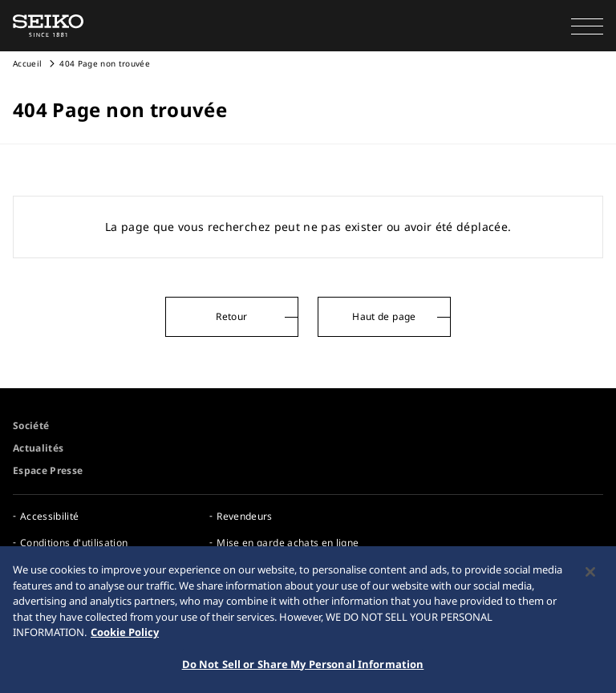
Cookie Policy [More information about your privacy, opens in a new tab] (125, 634)
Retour (231, 316)
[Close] (590, 574)
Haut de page (384, 316)
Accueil (27, 63)
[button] (587, 26)
